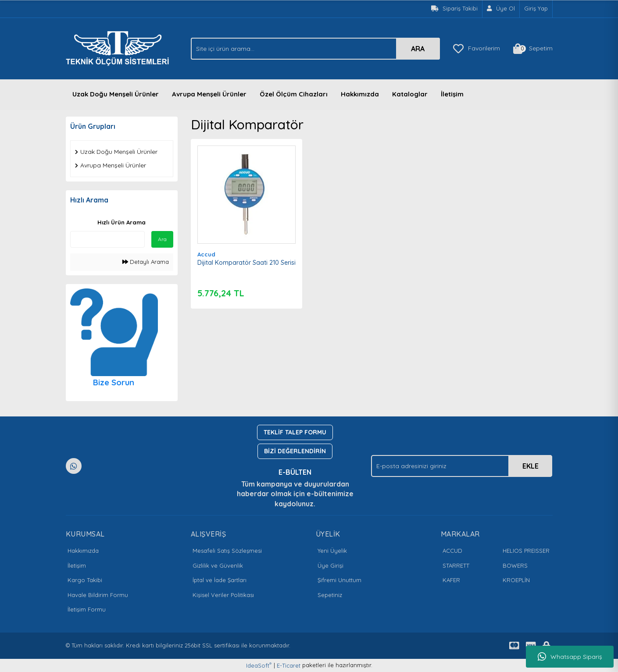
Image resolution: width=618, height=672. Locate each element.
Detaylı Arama (146, 262)
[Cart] (533, 49)
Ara (162, 239)
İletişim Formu (87, 609)
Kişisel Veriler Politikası (223, 595)
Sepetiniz (330, 595)
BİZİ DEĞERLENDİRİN (295, 451)
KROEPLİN (516, 580)
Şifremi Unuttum (339, 580)
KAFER (451, 580)
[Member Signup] (501, 9)
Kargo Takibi (85, 580)
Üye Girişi (330, 565)
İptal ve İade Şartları (220, 580)
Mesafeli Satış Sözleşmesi (227, 551)
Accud (206, 254)
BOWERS (515, 565)
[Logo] (120, 48)
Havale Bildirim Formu (98, 595)
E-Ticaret (289, 665)
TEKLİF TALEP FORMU (295, 432)
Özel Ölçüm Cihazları (294, 94)
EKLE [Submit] (530, 466)
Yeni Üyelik (332, 551)
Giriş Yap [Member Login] (536, 8)
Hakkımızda (360, 94)
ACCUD (452, 551)
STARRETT (456, 565)
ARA (418, 49)
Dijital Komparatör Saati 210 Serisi (246, 263)
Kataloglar (410, 94)
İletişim (452, 94)
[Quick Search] (107, 239)
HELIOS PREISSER (526, 551)
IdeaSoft (259, 665)
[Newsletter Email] (462, 466)
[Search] (315, 49)
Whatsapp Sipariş (570, 657)
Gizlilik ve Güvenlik (218, 565)
